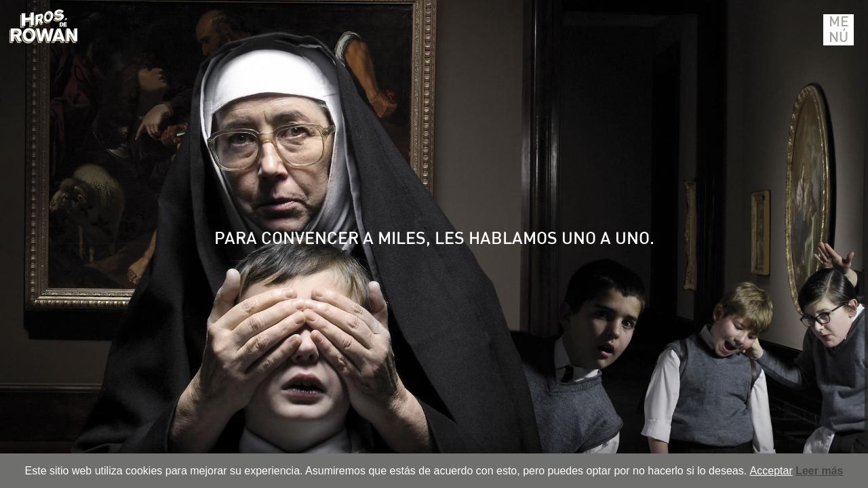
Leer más (819, 471)
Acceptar (771, 471)
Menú (839, 30)
